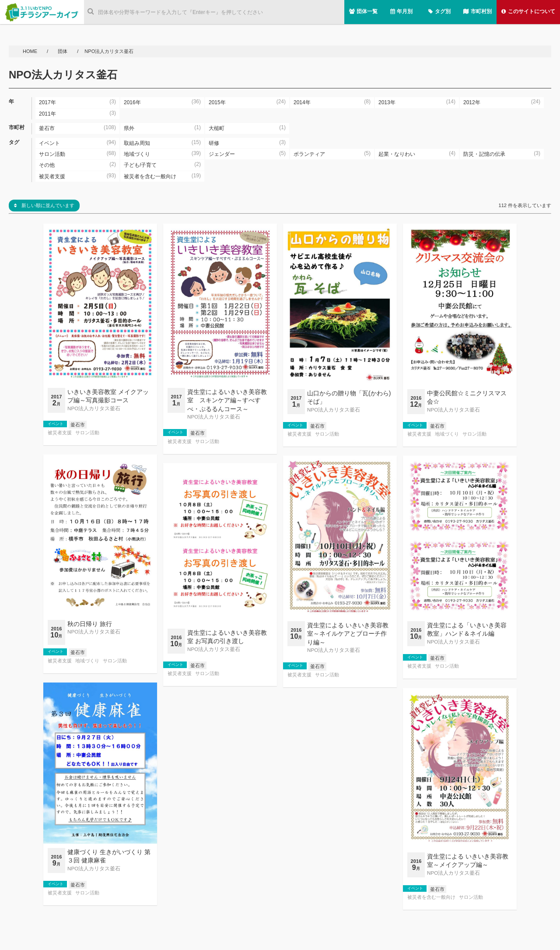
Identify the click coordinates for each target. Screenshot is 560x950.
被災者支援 (60, 433)
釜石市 (78, 425)
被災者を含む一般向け (431, 897)
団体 (63, 51)
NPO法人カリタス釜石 (94, 408)
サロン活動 (87, 433)
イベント (56, 424)
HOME (31, 51)
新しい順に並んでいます (44, 205)
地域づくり (447, 434)
